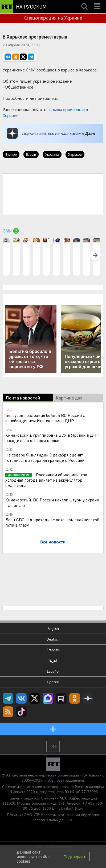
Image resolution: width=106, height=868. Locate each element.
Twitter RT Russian (35, 698)
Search (84, 2)
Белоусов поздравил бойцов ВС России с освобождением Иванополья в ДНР (45, 418)
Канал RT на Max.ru (48, 698)
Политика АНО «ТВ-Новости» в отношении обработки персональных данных (53, 817)
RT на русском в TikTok (21, 712)
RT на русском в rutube (61, 698)
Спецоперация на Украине (53, 18)
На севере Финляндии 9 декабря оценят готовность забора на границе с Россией (45, 457)
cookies (24, 861)
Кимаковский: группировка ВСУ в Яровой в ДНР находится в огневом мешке (52, 438)
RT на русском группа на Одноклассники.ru (75, 698)
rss (8, 712)
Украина (52, 154)
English (53, 628)
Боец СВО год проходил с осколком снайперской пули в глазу (52, 522)
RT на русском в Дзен (88, 698)
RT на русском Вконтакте (21, 698)
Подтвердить (75, 857)
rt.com (37, 787)
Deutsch (53, 639)
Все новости (53, 542)
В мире (11, 154)
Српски (53, 682)
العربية (53, 660)
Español (53, 671)
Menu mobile (98, 2)
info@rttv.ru (74, 808)
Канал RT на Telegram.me (8, 698)
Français (53, 650)
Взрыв (31, 154)
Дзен (90, 133)
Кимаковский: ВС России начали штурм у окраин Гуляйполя (52, 502)
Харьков (75, 154)
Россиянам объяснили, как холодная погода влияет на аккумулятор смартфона (46, 480)
